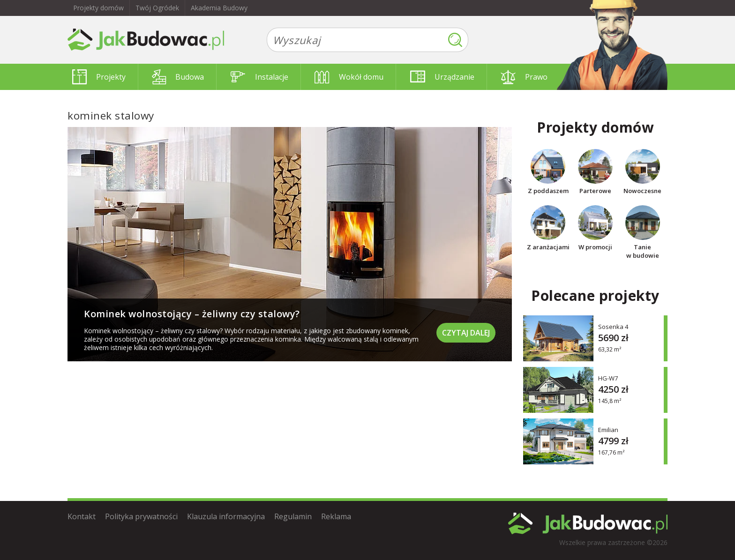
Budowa (178, 77)
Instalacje (259, 77)
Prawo (524, 77)
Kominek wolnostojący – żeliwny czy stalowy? (192, 314)
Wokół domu (349, 77)
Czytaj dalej (466, 333)
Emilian (608, 429)
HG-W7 (608, 378)
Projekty (99, 77)
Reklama (336, 516)
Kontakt (82, 516)
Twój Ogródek (157, 8)
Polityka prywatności (141, 516)
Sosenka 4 (613, 326)
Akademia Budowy (219, 8)
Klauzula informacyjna (226, 516)
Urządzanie (442, 77)
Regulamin (293, 516)
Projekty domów (98, 8)
